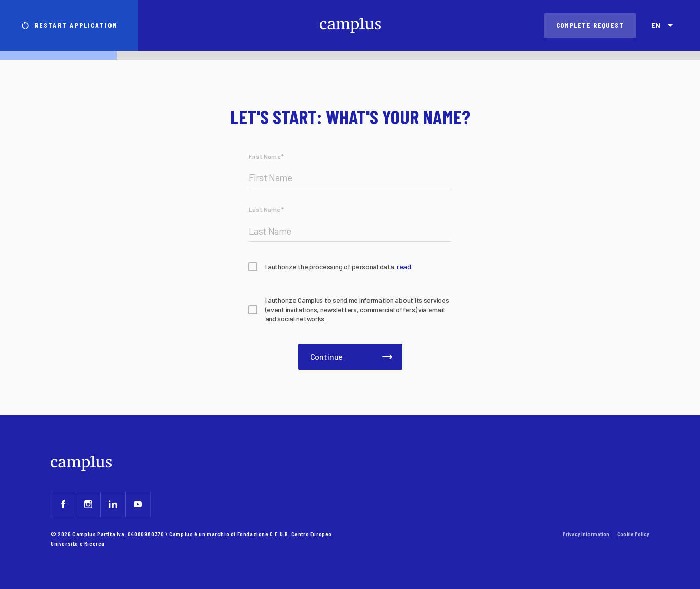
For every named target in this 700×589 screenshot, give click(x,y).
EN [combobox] (656, 25)
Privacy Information (586, 534)
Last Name (267, 209)
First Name (267, 156)
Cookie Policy (633, 534)
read (404, 266)
